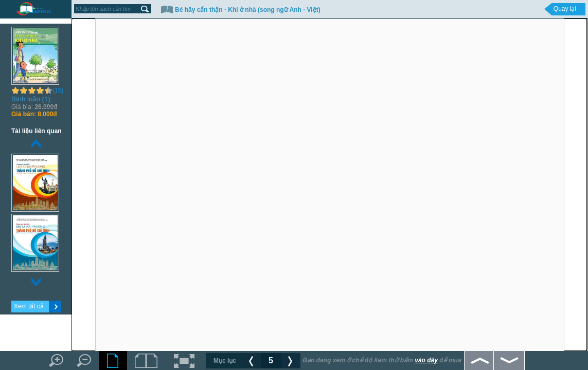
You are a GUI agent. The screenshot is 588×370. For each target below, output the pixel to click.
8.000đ (34, 114)
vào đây (426, 360)
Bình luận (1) (31, 99)
